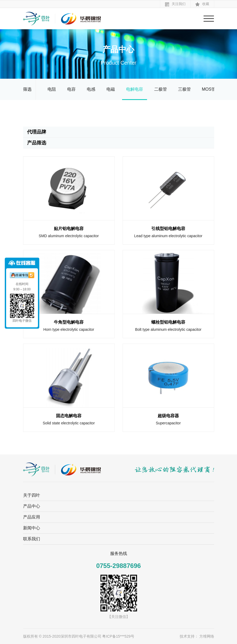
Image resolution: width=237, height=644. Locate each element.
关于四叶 (32, 495)
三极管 (184, 89)
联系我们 (32, 539)
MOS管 (209, 89)
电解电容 (135, 89)
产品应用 (32, 517)
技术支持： (189, 636)
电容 (71, 89)
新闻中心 (32, 528)
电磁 (111, 89)
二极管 (161, 89)
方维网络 (207, 636)
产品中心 (32, 506)
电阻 (52, 89)
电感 (91, 89)
